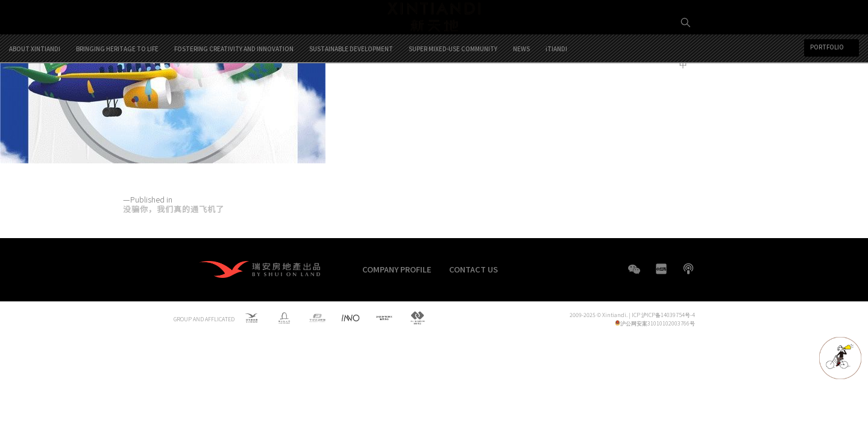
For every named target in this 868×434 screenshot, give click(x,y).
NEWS (521, 98)
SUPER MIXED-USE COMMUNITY (453, 98)
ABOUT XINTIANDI (35, 98)
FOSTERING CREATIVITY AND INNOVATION (234, 98)
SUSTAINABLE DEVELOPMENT (351, 98)
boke (688, 269)
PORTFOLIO (827, 96)
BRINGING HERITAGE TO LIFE (117, 98)
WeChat (634, 275)
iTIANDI (556, 98)
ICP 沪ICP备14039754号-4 (663, 315)
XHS (661, 269)
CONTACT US (473, 269)
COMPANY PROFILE (397, 269)
